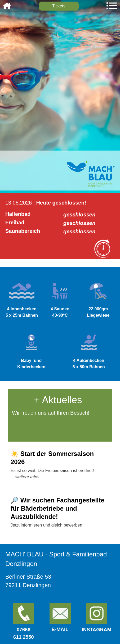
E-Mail (60, 629)
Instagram (96, 618)
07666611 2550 (24, 621)
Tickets (59, 6)
